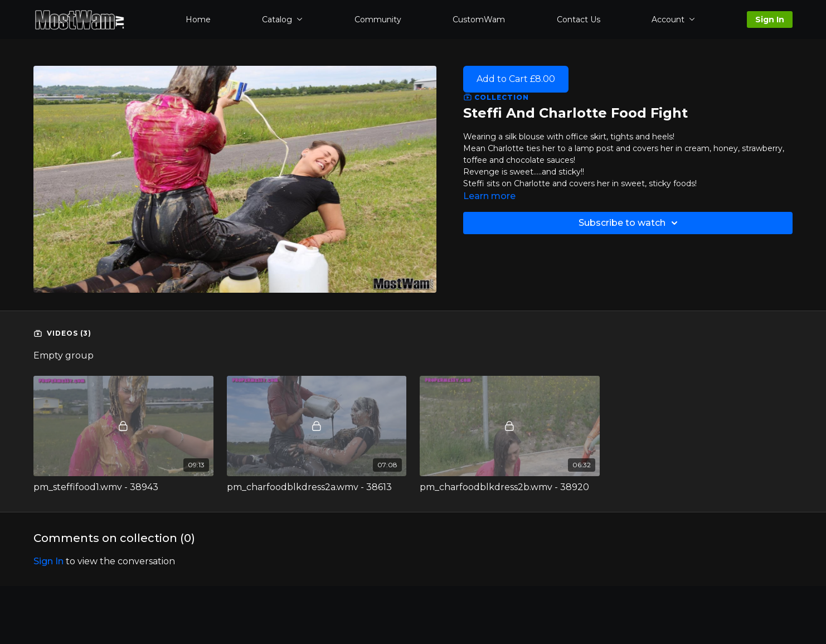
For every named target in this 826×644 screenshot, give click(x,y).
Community (378, 20)
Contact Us (579, 20)
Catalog (282, 20)
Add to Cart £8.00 (516, 79)
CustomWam (479, 20)
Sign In (770, 20)
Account (673, 20)
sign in (48, 561)
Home (198, 20)
